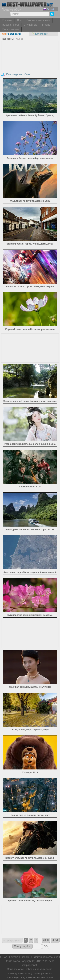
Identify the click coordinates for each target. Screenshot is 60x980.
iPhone (46, 25)
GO (46, 946)
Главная (7, 20)
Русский (49, 9)
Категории (40, 34)
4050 (46, 940)
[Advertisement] (30, 66)
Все (19, 20)
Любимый (26, 957)
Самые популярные (38, 20)
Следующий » (22, 946)
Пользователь (11, 29)
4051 (55, 940)
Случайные (31, 25)
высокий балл (11, 25)
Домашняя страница (46, 957)
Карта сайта (13, 961)
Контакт (14, 957)
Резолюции (12, 34)
